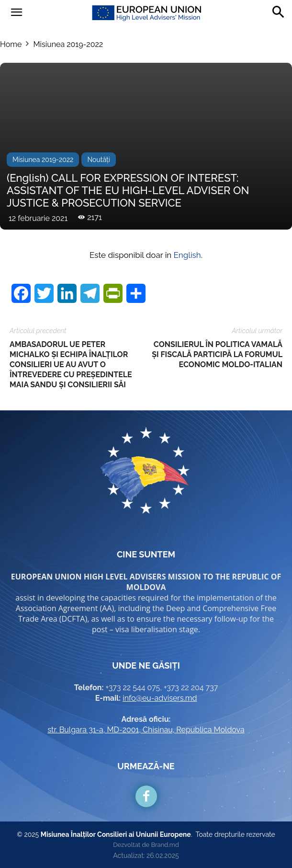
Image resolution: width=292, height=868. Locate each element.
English (187, 255)
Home (11, 44)
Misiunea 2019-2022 (68, 44)
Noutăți (98, 160)
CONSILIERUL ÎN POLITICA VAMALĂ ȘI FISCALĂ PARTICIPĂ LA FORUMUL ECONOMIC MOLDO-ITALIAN (217, 354)
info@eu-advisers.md (160, 698)
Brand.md (165, 845)
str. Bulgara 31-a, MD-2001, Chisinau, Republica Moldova (146, 730)
